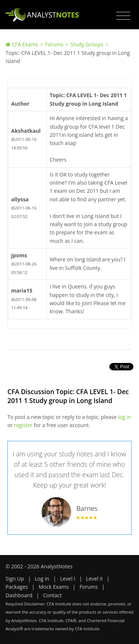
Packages (17, 587)
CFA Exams (25, 44)
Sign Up (15, 579)
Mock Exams (54, 587)
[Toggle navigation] (123, 16)
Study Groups (87, 44)
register (23, 425)
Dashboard (19, 595)
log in (124, 417)
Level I (68, 579)
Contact (52, 595)
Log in (42, 579)
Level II (94, 579)
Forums (54, 44)
